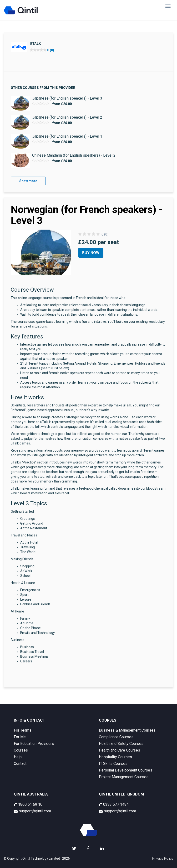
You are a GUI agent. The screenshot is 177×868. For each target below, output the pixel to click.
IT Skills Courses (113, 764)
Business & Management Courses (127, 730)
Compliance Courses (116, 737)
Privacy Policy (163, 858)
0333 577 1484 (114, 804)
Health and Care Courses (119, 750)
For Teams (23, 730)
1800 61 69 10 (28, 804)
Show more (28, 181)
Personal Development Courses (126, 770)
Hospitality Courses (115, 757)
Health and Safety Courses (121, 744)
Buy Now (91, 253)
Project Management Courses (124, 777)
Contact (20, 764)
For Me (20, 737)
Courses (21, 750)
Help (18, 757)
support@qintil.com (32, 811)
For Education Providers (34, 744)
